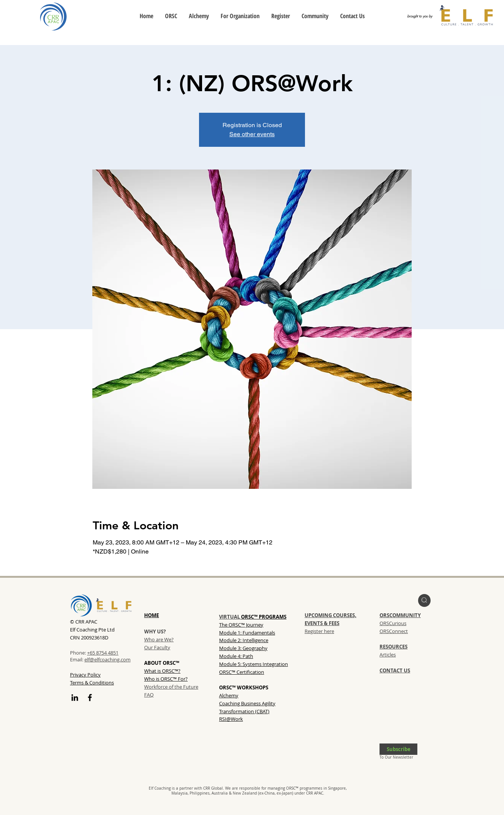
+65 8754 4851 (103, 653)
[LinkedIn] (75, 698)
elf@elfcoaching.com (107, 659)
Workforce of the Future (171, 687)
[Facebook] (90, 698)
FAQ (149, 695)
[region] (424, 600)
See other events (252, 134)
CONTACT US (395, 670)
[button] (398, 749)
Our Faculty (157, 647)
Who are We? (159, 639)
